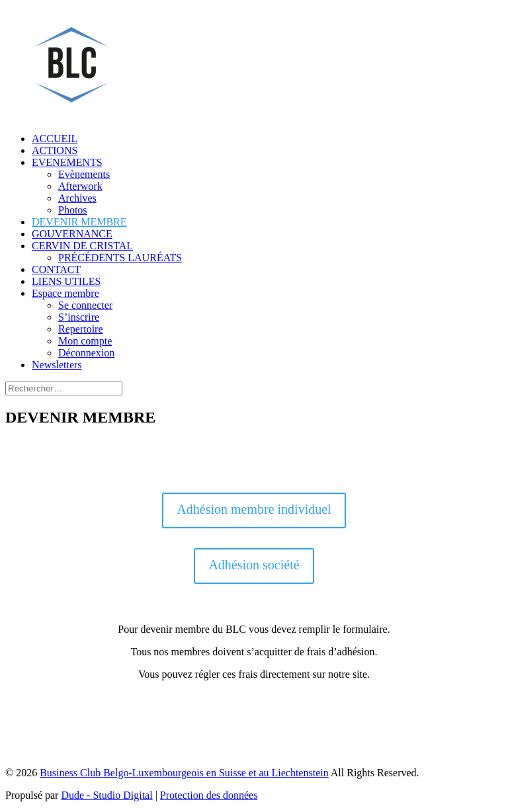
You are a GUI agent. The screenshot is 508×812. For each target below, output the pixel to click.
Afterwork (80, 186)
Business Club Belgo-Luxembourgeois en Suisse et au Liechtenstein (184, 773)
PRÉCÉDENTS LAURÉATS (120, 258)
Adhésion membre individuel (254, 509)
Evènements (84, 174)
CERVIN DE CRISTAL (82, 246)
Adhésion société (254, 565)
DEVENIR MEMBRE (79, 222)
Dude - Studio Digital (106, 795)
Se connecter (85, 305)
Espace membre (65, 293)
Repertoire (81, 329)
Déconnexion (86, 353)
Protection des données (209, 795)
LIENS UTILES (66, 281)
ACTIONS (55, 150)
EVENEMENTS (67, 162)
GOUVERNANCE (72, 234)
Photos (73, 210)
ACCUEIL (55, 139)
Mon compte (85, 341)
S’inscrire (79, 317)
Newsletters (57, 365)
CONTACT (56, 269)
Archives (77, 198)
